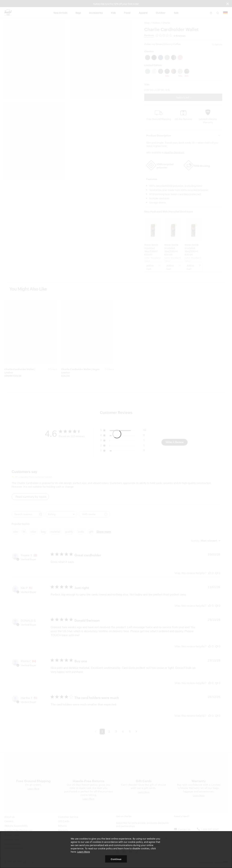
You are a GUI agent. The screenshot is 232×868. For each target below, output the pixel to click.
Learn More (84, 851)
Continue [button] (116, 859)
